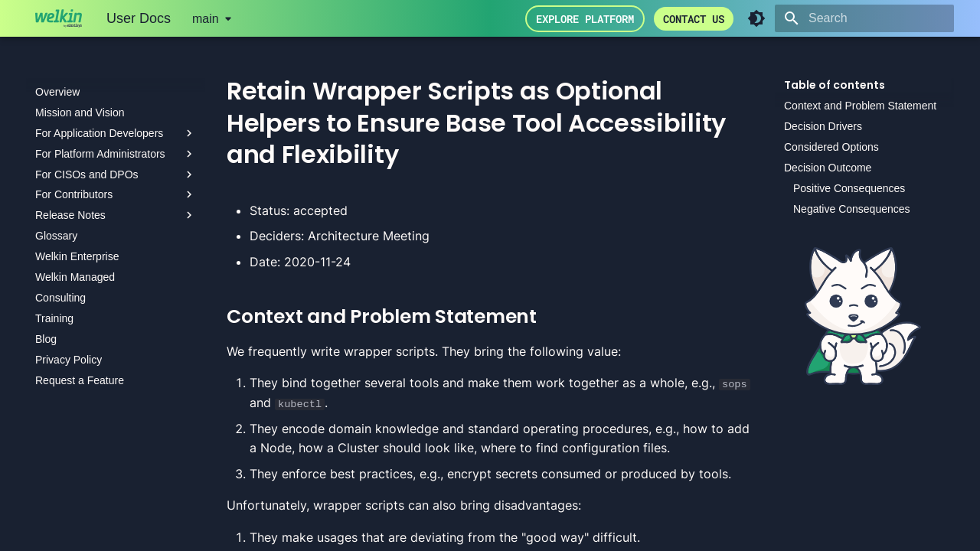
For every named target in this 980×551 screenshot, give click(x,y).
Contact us (694, 19)
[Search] (864, 18)
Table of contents (835, 85)
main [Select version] (206, 19)
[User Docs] (59, 18)
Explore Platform (585, 19)
